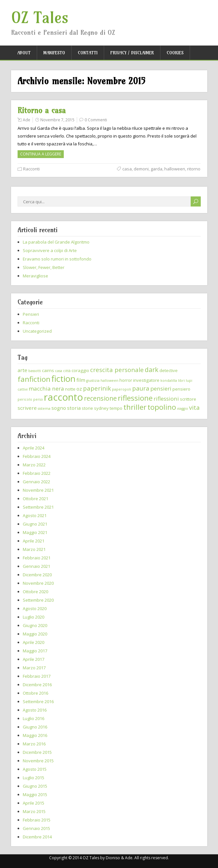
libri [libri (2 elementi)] (181, 381)
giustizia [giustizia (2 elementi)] (93, 381)
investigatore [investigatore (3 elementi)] (146, 380)
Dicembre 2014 (37, 837)
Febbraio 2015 (37, 820)
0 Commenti (96, 120)
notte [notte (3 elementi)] (70, 389)
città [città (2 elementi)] (67, 371)
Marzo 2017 (34, 668)
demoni (141, 169)
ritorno (194, 169)
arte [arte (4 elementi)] (22, 370)
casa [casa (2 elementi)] (59, 371)
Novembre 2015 (38, 761)
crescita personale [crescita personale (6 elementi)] (117, 370)
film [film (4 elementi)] (81, 380)
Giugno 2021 (35, 524)
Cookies (175, 53)
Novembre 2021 (38, 490)
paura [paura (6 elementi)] (141, 388)
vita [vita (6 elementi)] (194, 407)
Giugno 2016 (35, 727)
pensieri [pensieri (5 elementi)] (161, 388)
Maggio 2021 (35, 532)
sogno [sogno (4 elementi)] (59, 408)
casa (127, 169)
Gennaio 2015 (36, 828)
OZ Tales (40, 18)
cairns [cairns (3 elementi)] (48, 370)
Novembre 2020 (38, 583)
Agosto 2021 (35, 515)
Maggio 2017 (35, 651)
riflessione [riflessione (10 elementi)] (135, 398)
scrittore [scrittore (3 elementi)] (188, 399)
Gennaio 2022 (36, 482)
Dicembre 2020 (37, 575)
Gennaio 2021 (36, 566)
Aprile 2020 (34, 642)
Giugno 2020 (35, 625)
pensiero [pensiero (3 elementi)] (181, 389)
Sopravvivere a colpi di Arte (50, 250)
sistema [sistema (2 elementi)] (44, 408)
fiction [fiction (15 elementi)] (63, 379)
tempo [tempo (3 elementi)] (116, 408)
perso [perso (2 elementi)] (38, 399)
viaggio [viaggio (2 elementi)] (183, 408)
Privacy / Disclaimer (132, 53)
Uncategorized (37, 331)
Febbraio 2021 (37, 558)
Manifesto (54, 53)
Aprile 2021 (34, 541)
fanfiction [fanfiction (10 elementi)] (34, 379)
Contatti (88, 53)
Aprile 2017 (34, 659)
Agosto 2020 (35, 608)
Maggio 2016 (35, 735)
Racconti (31, 169)
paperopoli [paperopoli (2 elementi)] (122, 389)
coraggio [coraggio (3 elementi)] (80, 370)
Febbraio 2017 (37, 676)
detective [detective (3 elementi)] (169, 370)
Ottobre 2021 (35, 499)
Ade (27, 120)
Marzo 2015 (34, 811)
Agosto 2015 (35, 769)
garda (157, 169)
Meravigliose (35, 276)
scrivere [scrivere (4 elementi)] (27, 408)
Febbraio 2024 (37, 456)
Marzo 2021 (34, 549)
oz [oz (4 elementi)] (79, 389)
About (24, 53)
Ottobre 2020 (35, 592)
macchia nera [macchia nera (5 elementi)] (46, 388)
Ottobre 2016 (35, 693)
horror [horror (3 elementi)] (126, 380)
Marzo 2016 (34, 744)
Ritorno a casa (42, 110)
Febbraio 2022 (37, 473)
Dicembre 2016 (37, 685)
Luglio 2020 (34, 617)
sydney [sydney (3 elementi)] (101, 408)
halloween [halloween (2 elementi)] (109, 381)
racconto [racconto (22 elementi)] (63, 397)
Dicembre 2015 (37, 752)
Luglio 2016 (34, 718)
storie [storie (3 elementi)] (87, 408)
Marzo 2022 (34, 465)
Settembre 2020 (38, 600)
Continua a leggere (41, 154)
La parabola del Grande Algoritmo (56, 242)
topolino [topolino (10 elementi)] (162, 407)
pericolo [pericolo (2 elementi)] (25, 399)
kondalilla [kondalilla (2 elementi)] (169, 381)
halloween (175, 169)
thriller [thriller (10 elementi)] (135, 407)
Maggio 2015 (35, 795)
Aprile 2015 (34, 803)
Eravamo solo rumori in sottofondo (57, 259)
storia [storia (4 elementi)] (74, 408)
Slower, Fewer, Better (44, 267)
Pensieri (31, 314)
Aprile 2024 (34, 448)
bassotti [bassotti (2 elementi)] (35, 371)
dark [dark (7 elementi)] (152, 370)
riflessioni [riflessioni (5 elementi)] (166, 399)
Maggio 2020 (35, 634)
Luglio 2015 (34, 778)
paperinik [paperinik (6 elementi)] (97, 388)
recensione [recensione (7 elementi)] (100, 398)
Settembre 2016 (38, 701)
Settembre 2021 (38, 507)
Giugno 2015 (35, 786)
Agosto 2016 (35, 710)
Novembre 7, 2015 (57, 120)
